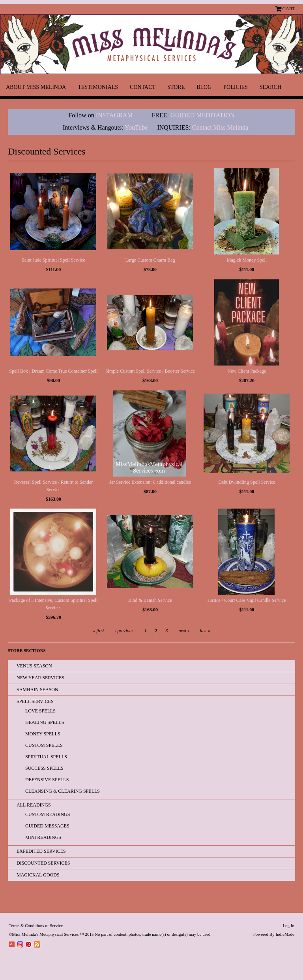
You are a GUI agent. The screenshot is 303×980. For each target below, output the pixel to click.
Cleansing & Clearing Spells (63, 791)
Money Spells (43, 734)
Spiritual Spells (46, 757)
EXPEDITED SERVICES (41, 851)
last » (205, 631)
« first (98, 631)
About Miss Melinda (36, 87)
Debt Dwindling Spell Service (247, 482)
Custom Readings (48, 814)
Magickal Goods (38, 875)
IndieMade (285, 934)
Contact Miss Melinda (221, 127)
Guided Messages (47, 826)
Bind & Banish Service (150, 600)
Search (270, 87)
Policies (235, 87)
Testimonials (98, 87)
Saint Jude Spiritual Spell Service (53, 260)
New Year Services (40, 678)
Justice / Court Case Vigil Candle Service (247, 600)
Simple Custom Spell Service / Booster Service (150, 371)
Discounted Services (43, 863)
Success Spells (44, 768)
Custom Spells (44, 745)
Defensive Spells (47, 780)
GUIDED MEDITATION (203, 115)
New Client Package (247, 371)
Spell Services (35, 701)
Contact (143, 87)
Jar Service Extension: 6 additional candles (150, 482)
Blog (204, 87)
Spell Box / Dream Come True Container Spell (53, 371)
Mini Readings (43, 837)
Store (176, 87)
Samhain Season (37, 690)
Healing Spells (45, 722)
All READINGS (34, 805)
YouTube (136, 127)
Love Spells (40, 711)
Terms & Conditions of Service (36, 925)
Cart (289, 9)
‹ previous (124, 631)
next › (184, 631)
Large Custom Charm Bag (150, 260)
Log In (288, 925)
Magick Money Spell (247, 260)
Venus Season (34, 666)
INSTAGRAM (114, 115)
